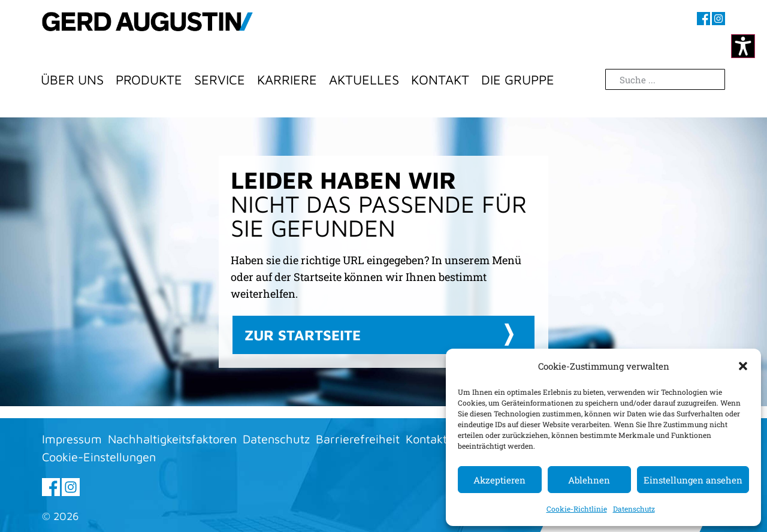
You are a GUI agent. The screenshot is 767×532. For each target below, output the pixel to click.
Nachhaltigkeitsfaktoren (172, 439)
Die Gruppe (518, 80)
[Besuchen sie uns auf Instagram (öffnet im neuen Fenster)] (718, 19)
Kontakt (440, 80)
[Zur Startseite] (147, 33)
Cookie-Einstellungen (99, 457)
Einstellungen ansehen (693, 480)
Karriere (287, 80)
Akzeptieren (499, 480)
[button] (743, 366)
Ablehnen (589, 480)
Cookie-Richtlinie (577, 509)
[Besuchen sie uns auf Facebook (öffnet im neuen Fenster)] (703, 19)
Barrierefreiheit (358, 439)
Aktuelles (364, 80)
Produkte (149, 80)
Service (220, 80)
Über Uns (72, 80)
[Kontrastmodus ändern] (743, 46)
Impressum (72, 439)
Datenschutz (634, 509)
